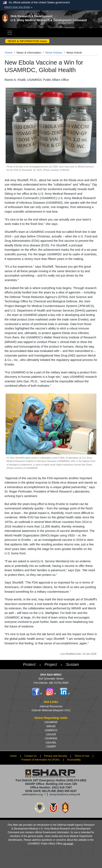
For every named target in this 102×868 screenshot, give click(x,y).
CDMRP (51, 746)
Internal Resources (51, 706)
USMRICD (51, 730)
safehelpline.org (32, 794)
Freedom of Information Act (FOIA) (41, 760)
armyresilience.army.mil (65, 794)
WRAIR (51, 726)
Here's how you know (17, 7)
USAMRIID (51, 722)
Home (9, 53)
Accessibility (74, 760)
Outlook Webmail (51, 710)
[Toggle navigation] (10, 33)
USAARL (51, 743)
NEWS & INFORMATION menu (27, 41)
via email (68, 844)
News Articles (54, 53)
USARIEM (51, 738)
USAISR (51, 734)
